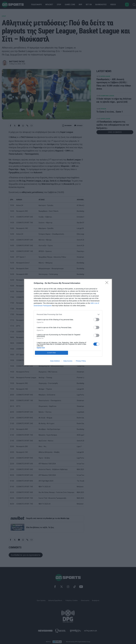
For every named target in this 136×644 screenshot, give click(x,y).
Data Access (68, 361)
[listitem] (68, 314)
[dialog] (68, 322)
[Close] (108, 283)
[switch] (96, 320)
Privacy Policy (81, 361)
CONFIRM (51, 353)
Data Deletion (55, 361)
